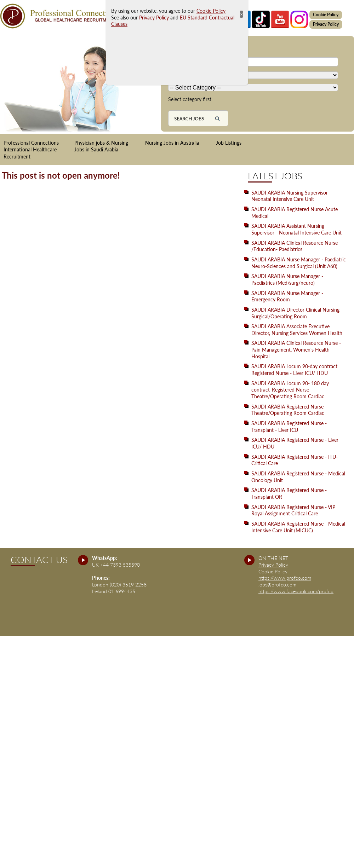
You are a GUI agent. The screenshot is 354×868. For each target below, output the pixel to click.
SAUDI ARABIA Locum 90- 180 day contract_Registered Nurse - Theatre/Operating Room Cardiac (290, 390)
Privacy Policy (326, 24)
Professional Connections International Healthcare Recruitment (31, 150)
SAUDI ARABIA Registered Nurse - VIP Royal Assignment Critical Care (293, 510)
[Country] (253, 75)
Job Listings (229, 143)
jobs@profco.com (277, 585)
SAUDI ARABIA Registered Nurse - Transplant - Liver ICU (289, 427)
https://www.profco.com (285, 578)
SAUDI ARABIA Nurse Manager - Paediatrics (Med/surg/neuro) (287, 279)
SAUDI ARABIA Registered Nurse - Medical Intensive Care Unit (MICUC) (298, 527)
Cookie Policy (326, 15)
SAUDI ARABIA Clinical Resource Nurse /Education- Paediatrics (295, 246)
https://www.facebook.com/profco (296, 591)
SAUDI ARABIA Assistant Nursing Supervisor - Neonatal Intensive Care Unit (296, 229)
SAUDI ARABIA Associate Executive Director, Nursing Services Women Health (297, 330)
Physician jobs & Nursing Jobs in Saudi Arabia (101, 146)
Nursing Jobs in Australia (172, 143)
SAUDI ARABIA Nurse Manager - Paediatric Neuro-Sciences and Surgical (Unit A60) (299, 263)
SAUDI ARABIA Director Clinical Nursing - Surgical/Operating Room (297, 313)
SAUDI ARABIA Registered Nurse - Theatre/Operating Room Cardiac (289, 410)
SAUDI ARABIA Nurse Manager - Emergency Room (287, 296)
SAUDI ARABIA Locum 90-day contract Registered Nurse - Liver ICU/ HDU (294, 370)
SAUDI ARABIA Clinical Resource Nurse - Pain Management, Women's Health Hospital (296, 349)
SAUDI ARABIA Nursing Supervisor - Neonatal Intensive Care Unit (291, 196)
